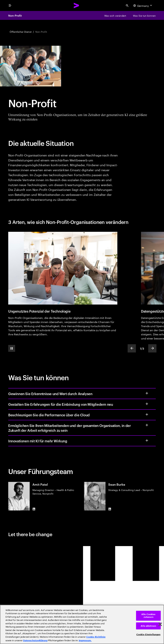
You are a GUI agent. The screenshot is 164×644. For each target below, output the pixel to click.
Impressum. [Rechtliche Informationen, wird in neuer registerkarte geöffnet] (85, 640)
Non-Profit (15, 15)
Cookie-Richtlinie (96, 637)
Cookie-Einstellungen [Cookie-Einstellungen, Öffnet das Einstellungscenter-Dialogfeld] (148, 634)
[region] (82, 624)
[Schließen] (160, 624)
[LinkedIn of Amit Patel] (34, 509)
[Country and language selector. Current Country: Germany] (143, 5)
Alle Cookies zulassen (148, 616)
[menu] (10, 5)
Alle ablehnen (148, 626)
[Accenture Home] (77, 5)
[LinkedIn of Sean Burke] (110, 509)
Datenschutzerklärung (35, 640)
